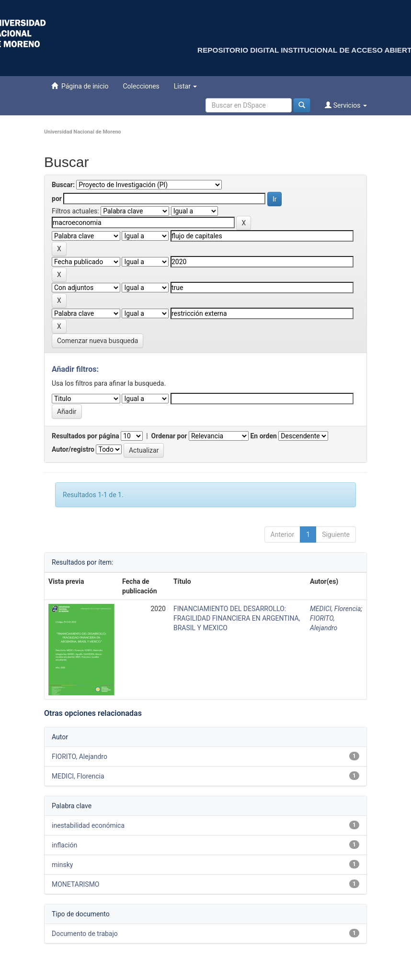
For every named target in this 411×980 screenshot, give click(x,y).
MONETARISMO (75, 884)
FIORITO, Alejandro (80, 757)
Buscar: (63, 185)
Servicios (346, 105)
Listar (186, 86)
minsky (62, 865)
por (57, 199)
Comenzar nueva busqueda (97, 341)
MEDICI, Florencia (335, 609)
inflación (64, 845)
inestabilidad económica (88, 825)
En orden (263, 436)
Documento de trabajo (85, 934)
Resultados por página (86, 436)
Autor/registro (73, 449)
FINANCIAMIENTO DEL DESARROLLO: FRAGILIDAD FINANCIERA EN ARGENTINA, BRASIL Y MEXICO (237, 618)
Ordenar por (169, 436)
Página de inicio (80, 86)
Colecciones (141, 86)
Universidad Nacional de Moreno (83, 132)
